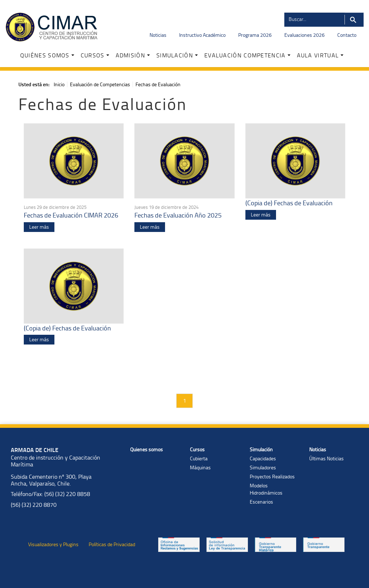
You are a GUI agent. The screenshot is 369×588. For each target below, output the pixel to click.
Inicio (59, 84)
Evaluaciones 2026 (304, 35)
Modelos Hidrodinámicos (266, 489)
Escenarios (261, 502)
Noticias (158, 35)
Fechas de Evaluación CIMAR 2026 (71, 215)
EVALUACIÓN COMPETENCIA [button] (247, 55)
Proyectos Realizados (272, 476)
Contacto (347, 35)
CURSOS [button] (95, 55)
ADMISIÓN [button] (133, 55)
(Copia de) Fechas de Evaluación (289, 203)
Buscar (354, 20)
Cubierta (199, 458)
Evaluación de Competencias (100, 84)
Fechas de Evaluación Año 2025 (178, 215)
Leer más (39, 227)
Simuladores (263, 467)
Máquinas (200, 467)
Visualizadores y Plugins (53, 544)
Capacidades (263, 458)
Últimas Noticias (326, 458)
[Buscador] (314, 19)
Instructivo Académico (202, 35)
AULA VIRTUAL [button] (320, 55)
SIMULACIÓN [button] (177, 55)
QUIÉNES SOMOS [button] (47, 55)
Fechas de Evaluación (158, 84)
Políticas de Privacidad (112, 544)
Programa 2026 (255, 35)
